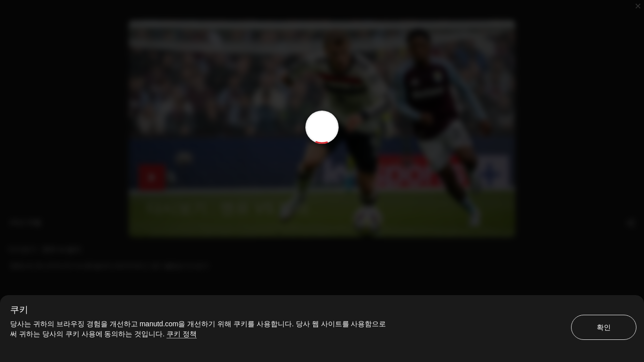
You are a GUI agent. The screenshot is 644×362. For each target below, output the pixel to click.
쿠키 (19, 310)
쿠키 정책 (182, 334)
